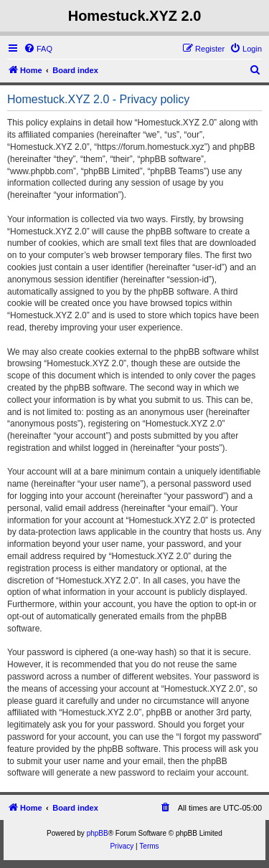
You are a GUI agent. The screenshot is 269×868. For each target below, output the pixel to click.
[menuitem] (38, 49)
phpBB (98, 833)
